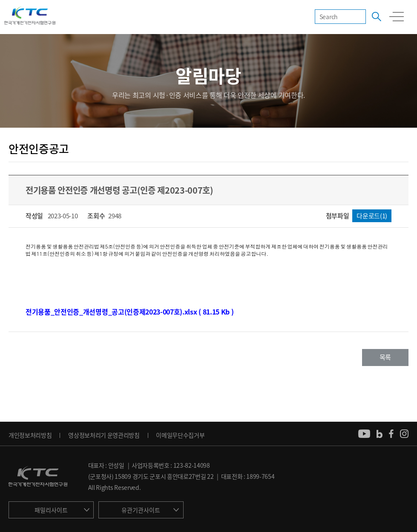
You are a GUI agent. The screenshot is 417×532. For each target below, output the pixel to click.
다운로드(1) (372, 216)
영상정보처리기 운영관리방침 (104, 435)
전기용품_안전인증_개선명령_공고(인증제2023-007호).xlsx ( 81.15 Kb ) (129, 312)
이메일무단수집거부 (180, 435)
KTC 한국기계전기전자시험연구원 (30, 16)
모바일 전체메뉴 (397, 17)
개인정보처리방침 (30, 435)
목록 (385, 357)
